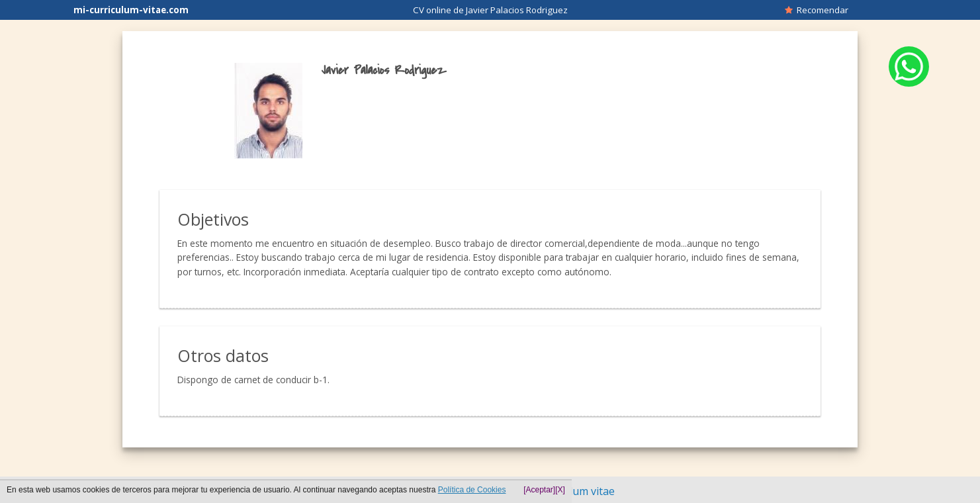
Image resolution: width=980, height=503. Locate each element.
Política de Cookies (472, 490)
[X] (560, 490)
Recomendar (817, 10)
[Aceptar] (539, 490)
